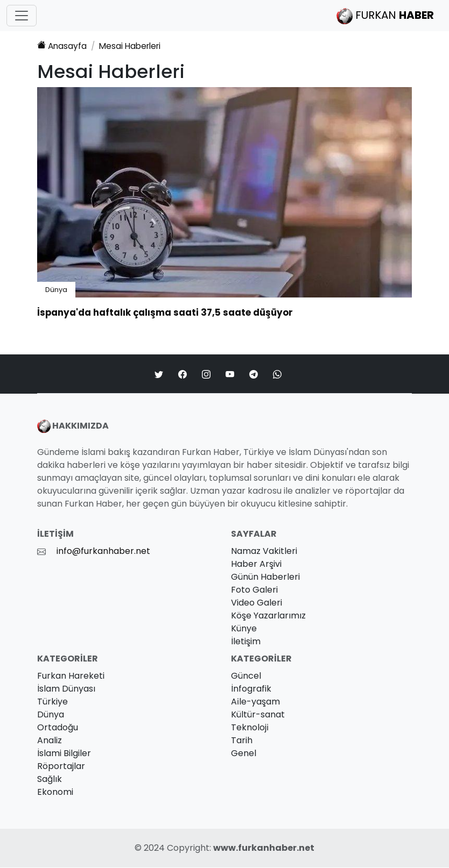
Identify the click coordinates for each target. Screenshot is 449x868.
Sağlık (50, 780)
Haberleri (134, 46)
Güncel (246, 676)
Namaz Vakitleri (264, 552)
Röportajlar (61, 767)
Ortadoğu (58, 728)
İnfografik (251, 689)
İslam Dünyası (66, 689)
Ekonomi (55, 792)
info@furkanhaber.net (103, 552)
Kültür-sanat (258, 715)
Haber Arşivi (256, 564)
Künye (244, 629)
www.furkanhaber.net (264, 848)
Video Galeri (257, 603)
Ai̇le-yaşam (255, 702)
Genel (244, 754)
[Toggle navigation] (22, 16)
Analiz (50, 741)
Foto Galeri (254, 590)
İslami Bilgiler (64, 754)
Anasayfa (62, 46)
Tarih (242, 741)
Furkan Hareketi (71, 676)
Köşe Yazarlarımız (268, 616)
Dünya (56, 290)
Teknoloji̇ (250, 728)
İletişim (246, 642)
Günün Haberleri (265, 577)
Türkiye (52, 702)
